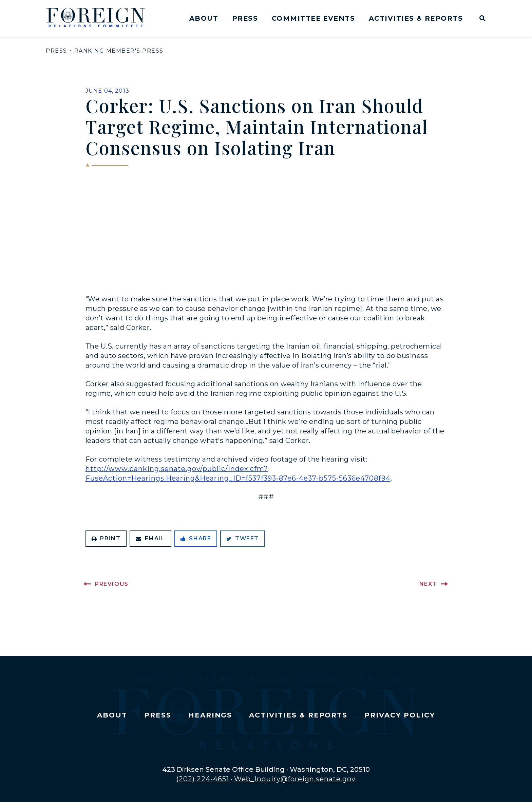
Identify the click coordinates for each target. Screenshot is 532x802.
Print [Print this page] (106, 538)
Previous (112, 584)
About (204, 18)
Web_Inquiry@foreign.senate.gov (295, 779)
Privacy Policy (400, 715)
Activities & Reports (416, 18)
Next (428, 584)
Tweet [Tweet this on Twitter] (243, 538)
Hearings (210, 715)
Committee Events (313, 18)
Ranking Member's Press (119, 51)
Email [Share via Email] (150, 538)
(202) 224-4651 (203, 779)
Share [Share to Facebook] (196, 538)
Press (245, 18)
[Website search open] (481, 19)
